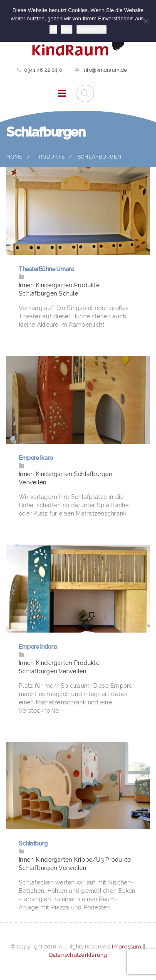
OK (53, 29)
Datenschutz (92, 29)
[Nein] (146, 21)
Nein (67, 29)
